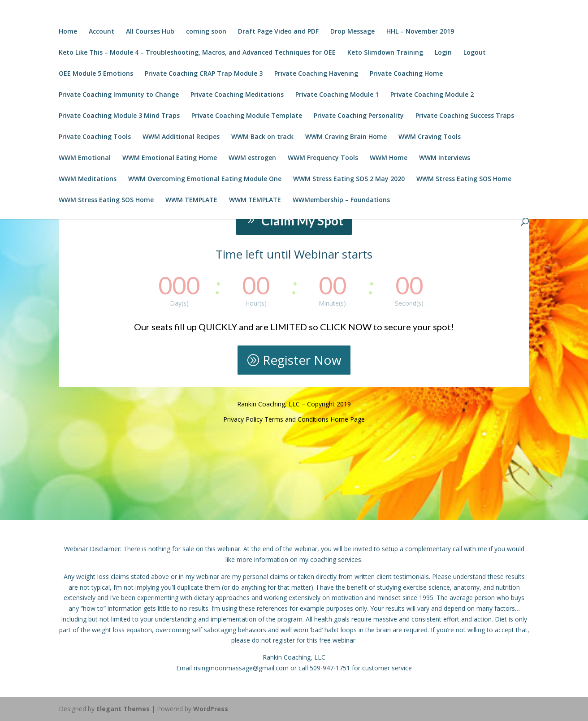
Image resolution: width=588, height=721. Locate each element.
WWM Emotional (85, 158)
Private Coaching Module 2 (432, 95)
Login (443, 53)
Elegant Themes (123, 709)
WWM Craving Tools (430, 137)
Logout (475, 53)
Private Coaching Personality (359, 116)
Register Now (302, 360)
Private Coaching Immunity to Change (119, 95)
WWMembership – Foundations (341, 200)
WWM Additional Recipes (181, 137)
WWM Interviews (445, 158)
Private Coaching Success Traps (465, 116)
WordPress (211, 709)
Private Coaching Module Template (247, 116)
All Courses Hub (150, 32)
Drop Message (352, 32)
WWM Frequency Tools (323, 158)
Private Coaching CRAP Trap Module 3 (204, 74)
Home (68, 32)
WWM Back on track (262, 137)
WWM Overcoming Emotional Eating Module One (205, 179)
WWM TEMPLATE (191, 200)
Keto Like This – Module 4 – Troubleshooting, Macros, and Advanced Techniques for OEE (197, 53)
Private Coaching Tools (95, 137)
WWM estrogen (252, 158)
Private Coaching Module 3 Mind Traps (119, 116)
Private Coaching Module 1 (337, 95)
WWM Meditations (88, 179)
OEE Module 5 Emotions (96, 74)
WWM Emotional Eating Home (170, 158)
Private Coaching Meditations (237, 95)
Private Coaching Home (406, 74)
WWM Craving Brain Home (346, 137)
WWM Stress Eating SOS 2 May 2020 (349, 179)
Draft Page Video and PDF (278, 32)
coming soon (206, 32)
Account (102, 32)
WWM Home (389, 158)
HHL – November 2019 (420, 32)
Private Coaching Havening (316, 74)
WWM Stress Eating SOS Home (464, 179)
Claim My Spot (302, 220)
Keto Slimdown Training (385, 53)
